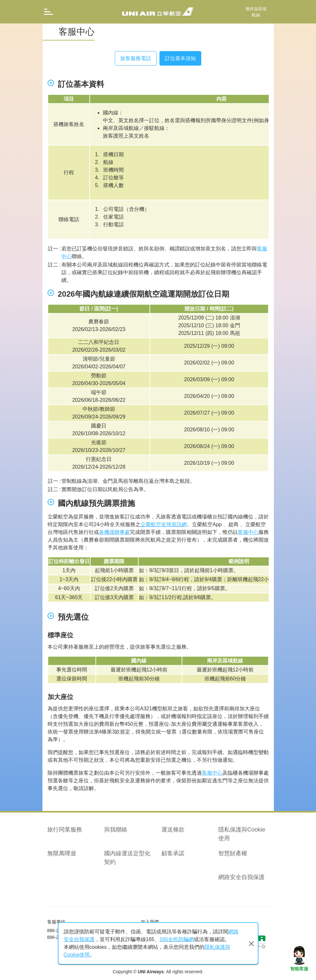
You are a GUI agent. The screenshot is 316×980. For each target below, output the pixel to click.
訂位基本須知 (180, 58)
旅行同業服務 (65, 830)
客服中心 (248, 532)
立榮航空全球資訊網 (164, 524)
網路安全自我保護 (241, 877)
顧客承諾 (173, 853)
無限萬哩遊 (62, 853)
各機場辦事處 (114, 532)
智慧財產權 (233, 853)
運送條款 (173, 830)
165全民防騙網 (177, 939)
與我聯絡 (116, 830)
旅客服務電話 (136, 58)
